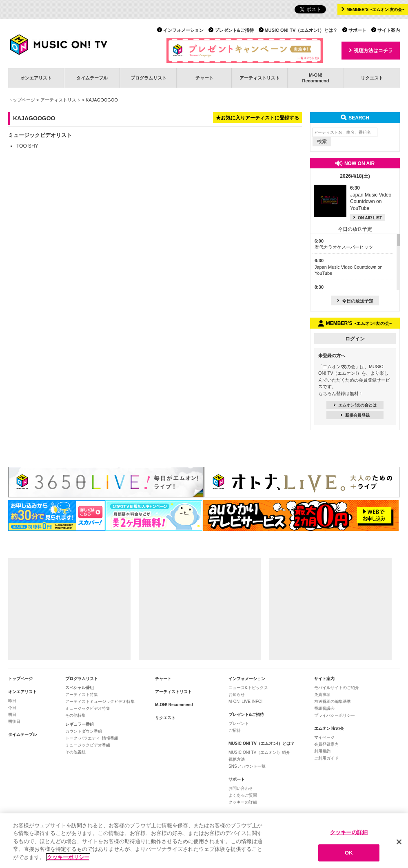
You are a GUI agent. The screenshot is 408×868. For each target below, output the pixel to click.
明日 (12, 714)
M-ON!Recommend (315, 78)
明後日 (14, 721)
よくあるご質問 (243, 795)
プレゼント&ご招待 (234, 30)
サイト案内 (389, 30)
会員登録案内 (326, 744)
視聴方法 (237, 759)
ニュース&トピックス (248, 688)
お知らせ (237, 695)
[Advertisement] (69, 609)
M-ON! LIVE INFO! (245, 701)
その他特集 (75, 715)
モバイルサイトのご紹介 (337, 688)
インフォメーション (183, 30)
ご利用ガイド (326, 758)
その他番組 (75, 752)
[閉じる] (399, 848)
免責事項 (322, 695)
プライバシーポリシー (335, 715)
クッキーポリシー (68, 863)
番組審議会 (324, 708)
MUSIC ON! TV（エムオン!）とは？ (301, 30)
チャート (204, 78)
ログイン (355, 339)
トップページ (22, 100)
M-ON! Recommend (174, 705)
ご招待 (235, 730)
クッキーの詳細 (243, 802)
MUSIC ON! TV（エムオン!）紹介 (259, 752)
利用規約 (322, 751)
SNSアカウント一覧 (247, 766)
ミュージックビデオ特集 (88, 708)
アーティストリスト (260, 78)
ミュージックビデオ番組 (88, 745)
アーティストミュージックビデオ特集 (100, 701)
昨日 (12, 701)
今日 (12, 708)
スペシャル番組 (80, 688)
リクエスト (372, 78)
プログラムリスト (149, 78)
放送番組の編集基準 (333, 701)
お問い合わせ (241, 788)
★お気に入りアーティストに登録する (257, 118)
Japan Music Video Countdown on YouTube (349, 267)
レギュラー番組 (80, 724)
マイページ (324, 737)
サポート (357, 30)
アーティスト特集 (82, 695)
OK (349, 859)
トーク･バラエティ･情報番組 (92, 738)
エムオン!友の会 (329, 728)
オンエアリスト (36, 78)
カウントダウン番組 (84, 731)
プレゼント (239, 723)
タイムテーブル (92, 78)
